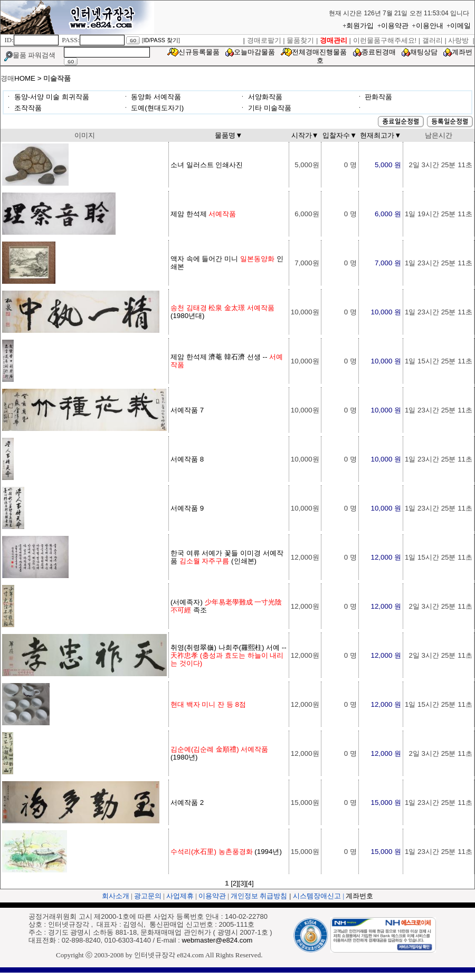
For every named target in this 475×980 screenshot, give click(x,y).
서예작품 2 (187, 803)
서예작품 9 (187, 508)
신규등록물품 (199, 52)
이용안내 (430, 26)
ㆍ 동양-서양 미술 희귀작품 (47, 97)
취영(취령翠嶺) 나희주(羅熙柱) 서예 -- (229, 655)
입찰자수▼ (340, 135)
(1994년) (226, 852)
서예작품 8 (187, 459)
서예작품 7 (187, 410)
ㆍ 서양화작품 (261, 97)
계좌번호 (359, 896)
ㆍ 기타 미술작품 (265, 108)
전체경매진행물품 (319, 52)
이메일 (460, 26)
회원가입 (360, 26)
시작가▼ (305, 135)
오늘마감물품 (254, 52)
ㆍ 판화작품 (374, 97)
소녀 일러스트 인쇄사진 (207, 165)
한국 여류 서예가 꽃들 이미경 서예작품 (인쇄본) (227, 557)
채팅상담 (424, 52)
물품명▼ (229, 135)
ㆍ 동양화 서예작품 (152, 97)
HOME (25, 78)
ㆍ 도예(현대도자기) (153, 108)
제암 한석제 (203, 214)
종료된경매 (379, 52)
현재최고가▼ (381, 135)
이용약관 (395, 26)
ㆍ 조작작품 (23, 108)
